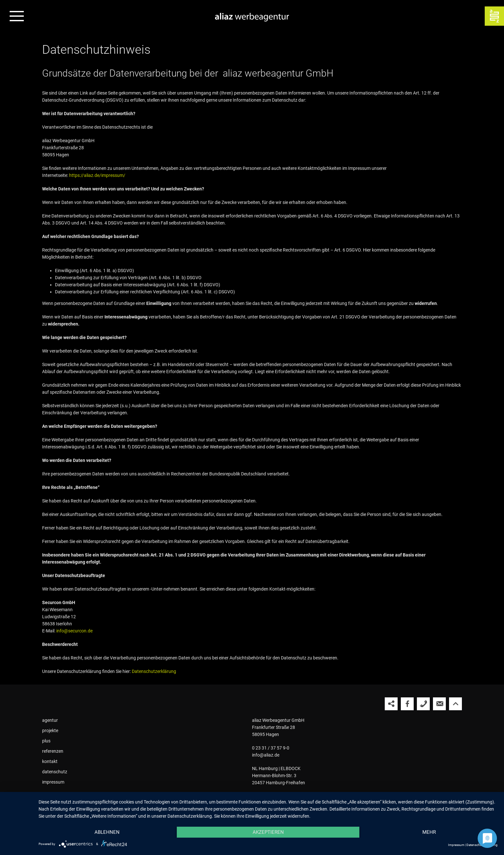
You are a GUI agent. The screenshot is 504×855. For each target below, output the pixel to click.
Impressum (456, 845)
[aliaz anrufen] (423, 704)
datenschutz (55, 772)
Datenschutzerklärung (154, 671)
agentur (50, 720)
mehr (429, 832)
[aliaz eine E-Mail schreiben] (439, 704)
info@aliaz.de (266, 755)
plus (46, 741)
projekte (50, 731)
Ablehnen (107, 832)
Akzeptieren (268, 832)
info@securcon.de (74, 631)
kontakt (50, 761)
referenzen (53, 751)
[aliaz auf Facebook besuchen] (407, 704)
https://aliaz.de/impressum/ (97, 175)
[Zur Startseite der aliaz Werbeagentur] (252, 18)
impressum (53, 782)
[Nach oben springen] (455, 704)
